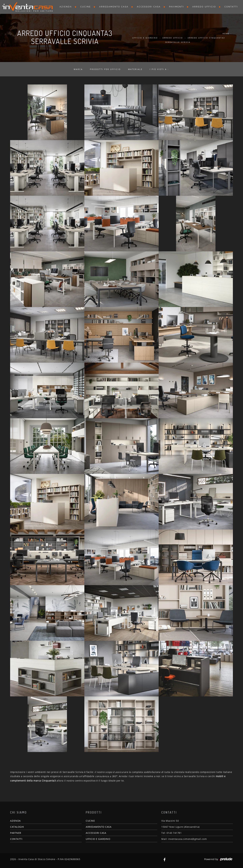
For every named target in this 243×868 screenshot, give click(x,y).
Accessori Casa (149, 7)
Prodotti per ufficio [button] (105, 69)
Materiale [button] (135, 69)
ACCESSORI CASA (96, 833)
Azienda (66, 7)
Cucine (86, 7)
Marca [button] (78, 69)
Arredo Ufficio (204, 7)
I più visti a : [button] (159, 69)
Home (226, 34)
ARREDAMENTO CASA (99, 827)
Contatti (231, 7)
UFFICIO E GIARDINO (98, 839)
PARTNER (16, 833)
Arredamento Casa (114, 7)
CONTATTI (16, 839)
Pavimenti (177, 7)
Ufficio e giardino (145, 38)
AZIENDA (15, 821)
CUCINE (90, 821)
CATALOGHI (17, 827)
